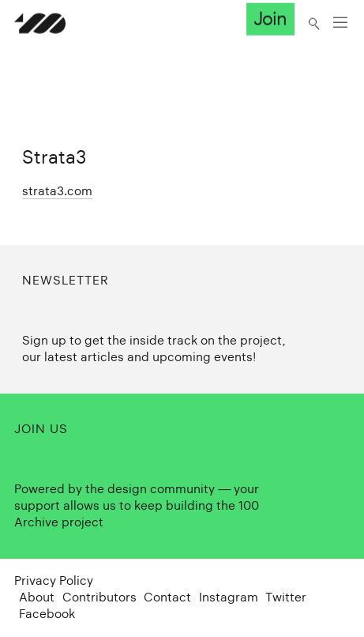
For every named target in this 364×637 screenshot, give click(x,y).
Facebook (47, 614)
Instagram (229, 597)
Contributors (99, 597)
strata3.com (57, 191)
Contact (167, 597)
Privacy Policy (54, 580)
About (37, 597)
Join (270, 19)
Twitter (286, 597)
